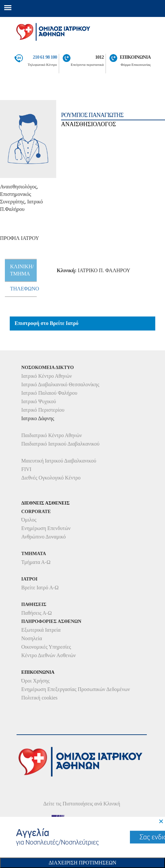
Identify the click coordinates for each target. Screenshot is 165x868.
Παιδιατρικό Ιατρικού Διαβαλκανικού (61, 444)
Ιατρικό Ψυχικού (39, 401)
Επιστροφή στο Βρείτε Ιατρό (47, 323)
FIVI (26, 469)
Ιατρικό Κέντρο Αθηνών (47, 376)
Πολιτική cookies (39, 698)
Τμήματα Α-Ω (36, 562)
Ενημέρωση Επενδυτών (46, 528)
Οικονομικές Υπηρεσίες (46, 647)
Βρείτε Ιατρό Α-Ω (40, 588)
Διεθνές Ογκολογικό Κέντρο (51, 478)
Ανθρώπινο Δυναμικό (44, 537)
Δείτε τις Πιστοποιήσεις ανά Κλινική (82, 804)
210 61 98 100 (45, 57)
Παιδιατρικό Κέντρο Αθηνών (52, 435)
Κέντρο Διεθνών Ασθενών (49, 655)
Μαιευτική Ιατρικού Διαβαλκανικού (59, 461)
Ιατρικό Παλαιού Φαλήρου (49, 393)
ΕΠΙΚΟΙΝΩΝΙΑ (135, 57)
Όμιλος (29, 520)
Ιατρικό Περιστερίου (43, 410)
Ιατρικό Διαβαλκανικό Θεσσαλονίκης (60, 384)
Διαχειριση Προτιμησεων (82, 863)
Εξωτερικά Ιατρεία (41, 630)
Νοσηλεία (32, 638)
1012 (99, 57)
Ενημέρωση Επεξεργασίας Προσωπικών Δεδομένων (76, 689)
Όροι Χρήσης (36, 681)
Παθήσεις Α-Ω (37, 613)
